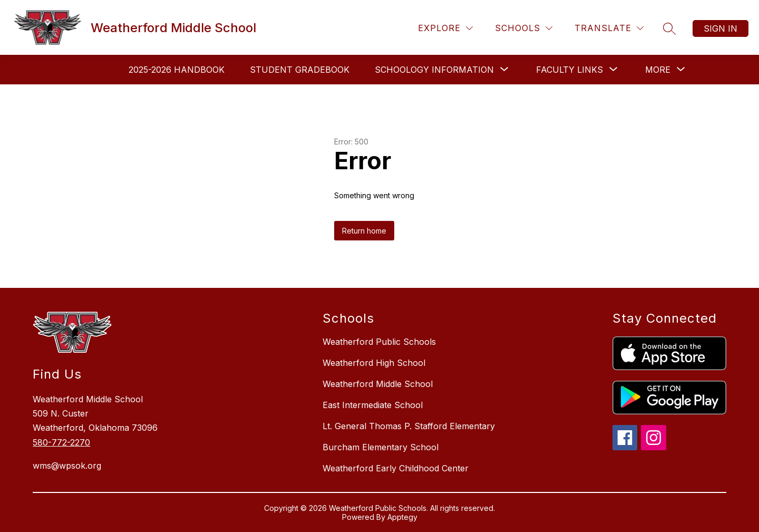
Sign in (721, 28)
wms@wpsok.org (67, 466)
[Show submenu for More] (658, 70)
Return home (364, 231)
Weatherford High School (374, 363)
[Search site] (669, 28)
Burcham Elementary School (381, 447)
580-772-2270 (61, 442)
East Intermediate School (373, 405)
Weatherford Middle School (378, 384)
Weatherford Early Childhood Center (396, 468)
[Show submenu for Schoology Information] (434, 70)
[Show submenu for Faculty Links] (570, 70)
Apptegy (402, 517)
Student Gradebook (300, 70)
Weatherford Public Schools (379, 342)
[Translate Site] (609, 28)
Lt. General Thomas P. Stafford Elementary (409, 426)
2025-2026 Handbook (177, 70)
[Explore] (445, 28)
